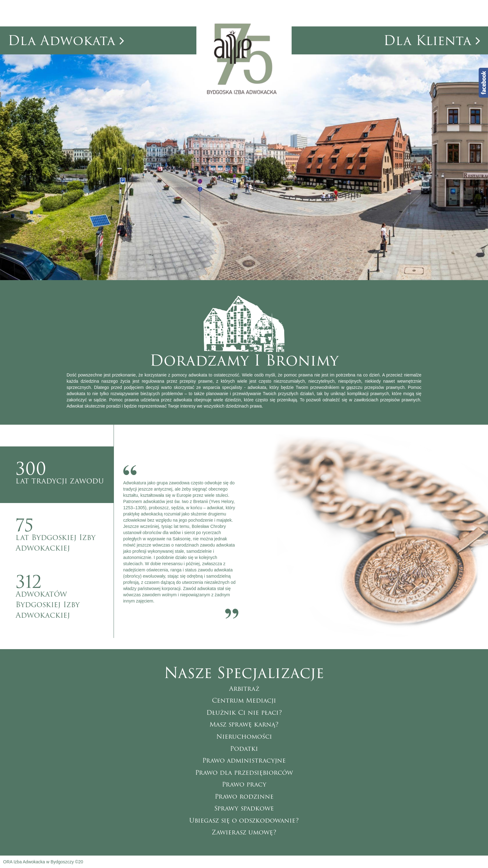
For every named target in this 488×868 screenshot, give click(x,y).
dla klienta (432, 40)
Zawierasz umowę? (244, 832)
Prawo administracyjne (244, 761)
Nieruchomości (244, 737)
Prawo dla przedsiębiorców (244, 773)
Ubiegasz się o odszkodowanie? (244, 821)
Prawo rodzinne (244, 797)
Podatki (244, 749)
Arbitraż (244, 689)
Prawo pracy (244, 785)
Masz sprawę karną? (244, 725)
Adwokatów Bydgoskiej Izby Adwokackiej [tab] (65, 592)
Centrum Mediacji (244, 701)
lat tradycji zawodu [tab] (65, 471)
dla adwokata (66, 40)
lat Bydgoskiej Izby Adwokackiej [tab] (65, 533)
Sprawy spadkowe (244, 808)
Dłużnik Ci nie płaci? (244, 713)
